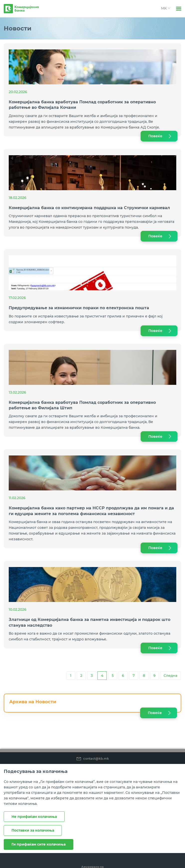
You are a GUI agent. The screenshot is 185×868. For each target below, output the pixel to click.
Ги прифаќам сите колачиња (39, 844)
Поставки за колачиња (33, 830)
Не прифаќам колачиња (34, 817)
